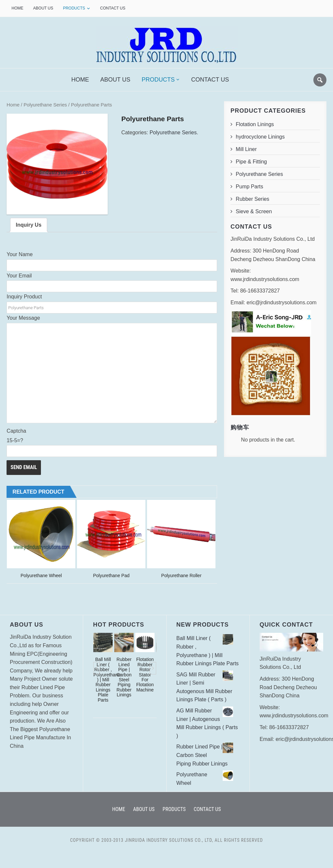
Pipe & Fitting (251, 162)
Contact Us (113, 8)
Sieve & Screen (254, 211)
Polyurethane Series (45, 105)
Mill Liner (246, 149)
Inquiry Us (28, 225)
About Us (43, 8)
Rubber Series (252, 199)
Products (74, 8)
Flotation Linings (255, 124)
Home (17, 8)
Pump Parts (250, 187)
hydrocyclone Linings (260, 137)
